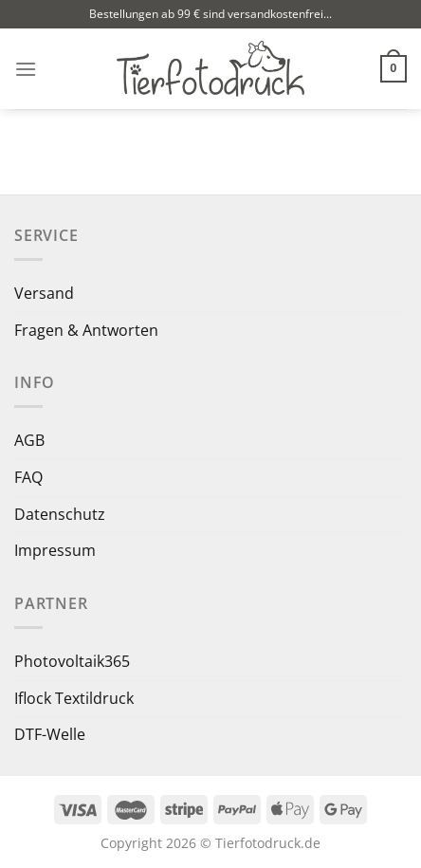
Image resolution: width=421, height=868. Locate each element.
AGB (29, 440)
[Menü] (26, 69)
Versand (44, 293)
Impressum (55, 550)
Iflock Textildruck (74, 698)
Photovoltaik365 (72, 661)
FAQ (28, 477)
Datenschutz (60, 514)
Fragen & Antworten (86, 330)
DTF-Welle (50, 734)
